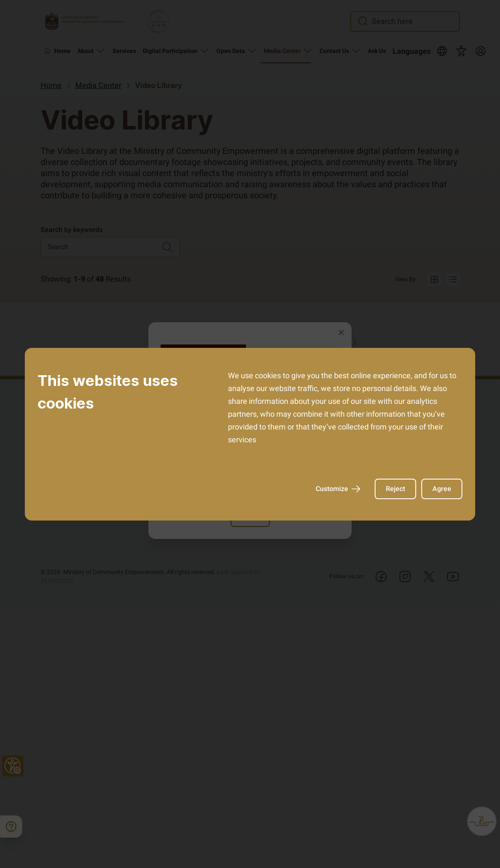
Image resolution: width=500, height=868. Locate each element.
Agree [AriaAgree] (442, 489)
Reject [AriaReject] (395, 489)
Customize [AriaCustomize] (338, 489)
